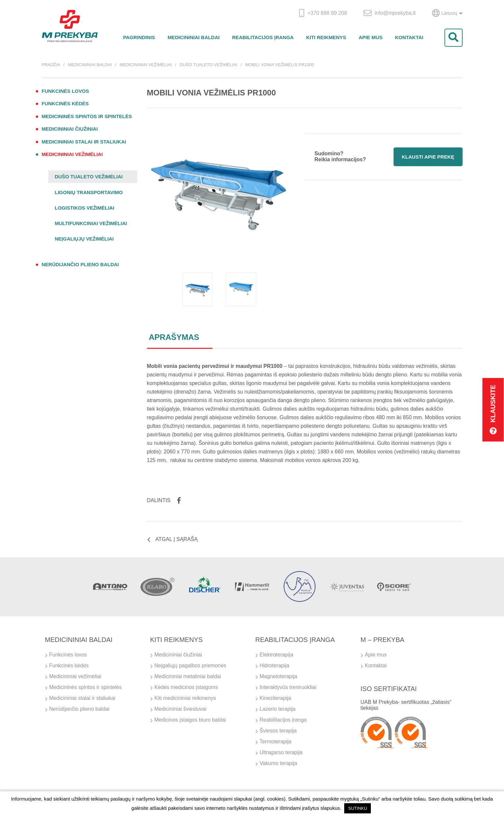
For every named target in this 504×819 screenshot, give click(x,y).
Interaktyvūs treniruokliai (288, 687)
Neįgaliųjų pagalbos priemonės (191, 665)
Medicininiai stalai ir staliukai (84, 142)
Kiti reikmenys (326, 37)
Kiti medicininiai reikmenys (185, 698)
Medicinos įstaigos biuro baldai (190, 720)
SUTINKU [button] (358, 808)
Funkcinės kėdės (65, 103)
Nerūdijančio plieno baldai (80, 264)
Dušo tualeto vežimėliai (208, 65)
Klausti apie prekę (428, 157)
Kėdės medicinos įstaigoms (186, 687)
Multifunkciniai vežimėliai (91, 223)
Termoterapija (276, 742)
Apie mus (371, 37)
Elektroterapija (276, 655)
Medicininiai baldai (194, 37)
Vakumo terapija (278, 763)
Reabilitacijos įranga (263, 37)
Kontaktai (409, 37)
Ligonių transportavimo (89, 192)
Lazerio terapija (278, 709)
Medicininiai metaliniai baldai (188, 676)
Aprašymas (174, 337)
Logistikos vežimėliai (85, 208)
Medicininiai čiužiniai (70, 129)
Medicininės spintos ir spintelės (87, 116)
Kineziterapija (276, 698)
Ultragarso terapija (281, 752)
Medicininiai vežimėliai (146, 65)
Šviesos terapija (278, 731)
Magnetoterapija (279, 676)
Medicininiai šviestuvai (180, 709)
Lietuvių (447, 13)
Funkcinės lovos (65, 91)
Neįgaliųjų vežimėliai (84, 239)
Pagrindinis (139, 37)
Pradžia (51, 65)
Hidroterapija (275, 665)
